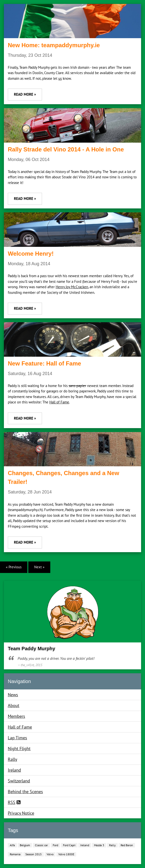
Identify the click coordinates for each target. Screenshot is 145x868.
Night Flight (19, 748)
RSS (12, 802)
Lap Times (17, 738)
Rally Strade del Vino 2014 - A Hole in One (66, 149)
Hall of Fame (59, 402)
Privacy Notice (21, 813)
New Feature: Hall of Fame (44, 363)
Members (16, 716)
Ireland (14, 770)
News (13, 695)
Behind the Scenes (25, 792)
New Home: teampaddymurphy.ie (54, 45)
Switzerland (19, 781)
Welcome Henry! (31, 254)
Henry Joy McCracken (72, 287)
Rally (12, 759)
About (14, 705)
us (60, 78)
